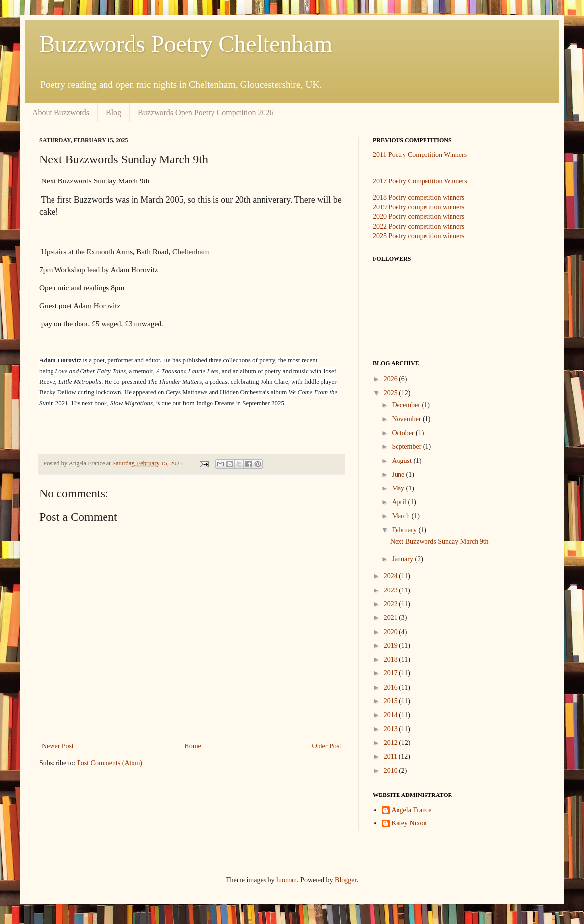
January (403, 559)
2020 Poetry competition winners (419, 217)
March (401, 516)
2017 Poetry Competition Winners (420, 181)
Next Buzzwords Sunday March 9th (439, 542)
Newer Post (58, 746)
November (407, 419)
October (404, 433)
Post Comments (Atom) (110, 763)
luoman (287, 880)
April (400, 502)
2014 (392, 715)
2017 (392, 673)
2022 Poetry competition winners (419, 226)
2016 (392, 687)
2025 (392, 393)
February (405, 530)
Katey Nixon (409, 823)
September (407, 447)
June (399, 475)
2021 (392, 618)
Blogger (345, 880)
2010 (392, 771)
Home (193, 746)
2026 (392, 379)
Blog (114, 113)
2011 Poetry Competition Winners (420, 155)
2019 (392, 646)
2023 (392, 590)
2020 (392, 632)
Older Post (327, 746)
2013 (392, 729)
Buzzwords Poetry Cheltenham (186, 44)
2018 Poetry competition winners (419, 197)
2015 (392, 701)
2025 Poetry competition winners (419, 236)
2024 (392, 576)
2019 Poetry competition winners (419, 207)
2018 (392, 659)
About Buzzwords (61, 113)
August (402, 461)
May (399, 488)
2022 (392, 604)
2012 (392, 743)
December (407, 405)
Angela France (412, 810)
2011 (391, 757)
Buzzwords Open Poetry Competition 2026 (206, 113)
